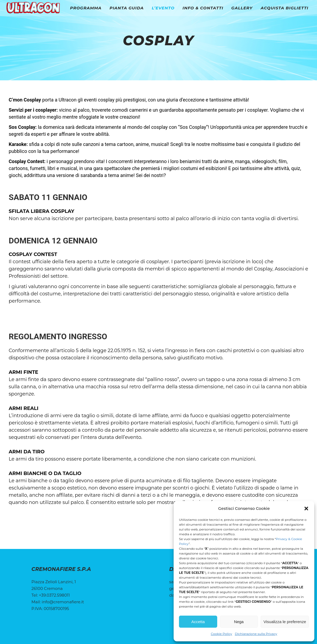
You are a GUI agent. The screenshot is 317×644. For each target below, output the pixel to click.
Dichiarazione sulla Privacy (256, 634)
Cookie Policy (221, 634)
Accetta (198, 622)
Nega (239, 622)
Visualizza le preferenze (285, 622)
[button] (306, 509)
